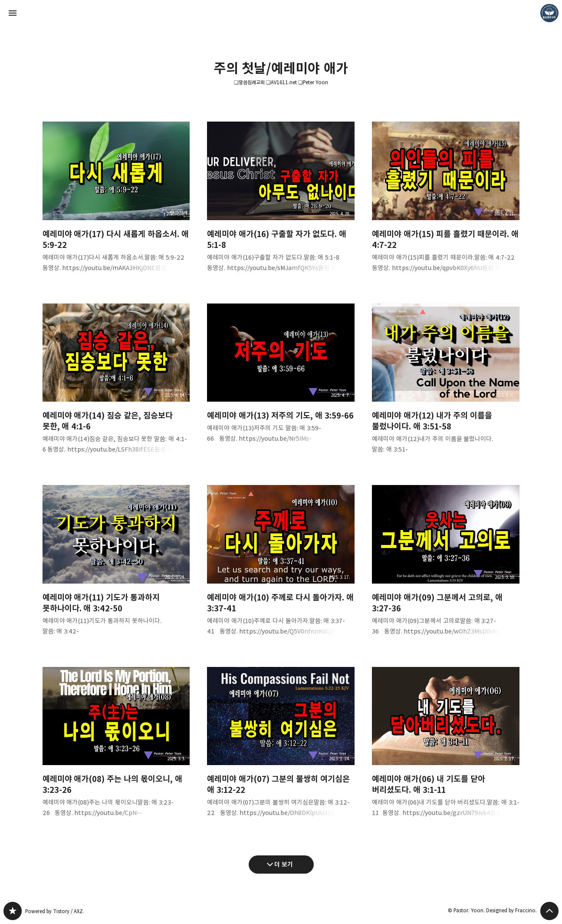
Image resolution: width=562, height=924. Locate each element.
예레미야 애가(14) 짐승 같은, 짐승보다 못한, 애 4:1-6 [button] (116, 386)
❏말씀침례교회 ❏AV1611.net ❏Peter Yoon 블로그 (13, 911)
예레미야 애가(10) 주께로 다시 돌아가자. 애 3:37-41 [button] (281, 567)
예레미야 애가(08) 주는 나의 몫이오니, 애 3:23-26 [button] (116, 749)
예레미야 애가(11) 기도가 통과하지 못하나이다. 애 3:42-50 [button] (116, 567)
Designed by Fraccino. (511, 910)
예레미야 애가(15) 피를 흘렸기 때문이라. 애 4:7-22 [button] (446, 204)
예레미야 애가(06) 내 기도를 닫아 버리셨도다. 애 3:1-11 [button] (446, 749)
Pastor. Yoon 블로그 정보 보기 (549, 13)
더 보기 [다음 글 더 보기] (284, 864)
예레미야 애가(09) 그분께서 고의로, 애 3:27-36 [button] (446, 567)
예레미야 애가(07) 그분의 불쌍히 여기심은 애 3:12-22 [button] (281, 749)
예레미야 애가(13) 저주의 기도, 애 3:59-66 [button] (281, 380)
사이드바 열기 (13, 13)
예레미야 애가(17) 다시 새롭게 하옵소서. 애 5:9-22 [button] (116, 204)
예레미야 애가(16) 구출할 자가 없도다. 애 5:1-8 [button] (281, 204)
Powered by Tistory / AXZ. (55, 911)
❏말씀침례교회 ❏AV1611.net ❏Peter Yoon (281, 82)
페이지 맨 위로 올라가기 (549, 911)
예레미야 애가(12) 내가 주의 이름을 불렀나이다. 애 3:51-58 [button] (446, 386)
